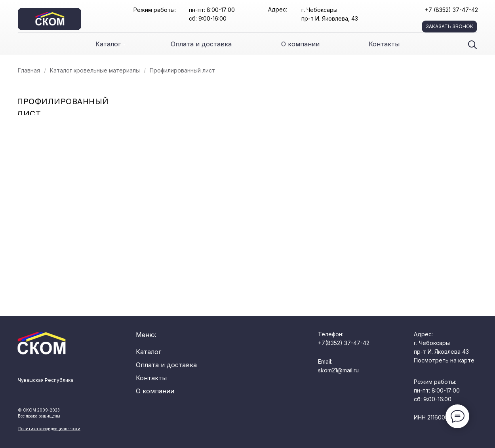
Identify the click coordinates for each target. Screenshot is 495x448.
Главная (29, 70)
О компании (300, 44)
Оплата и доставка (201, 44)
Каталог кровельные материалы (95, 70)
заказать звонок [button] (449, 26)
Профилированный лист (182, 70)
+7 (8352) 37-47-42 (451, 10)
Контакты (384, 44)
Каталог (108, 44)
